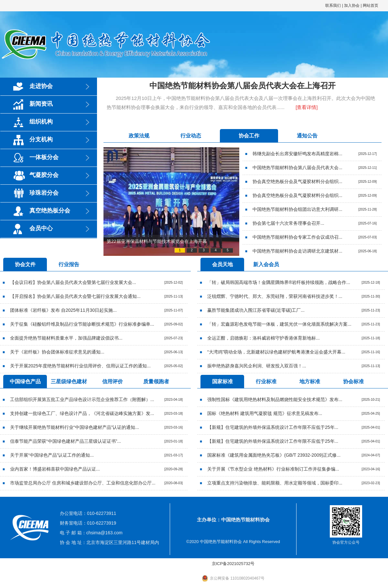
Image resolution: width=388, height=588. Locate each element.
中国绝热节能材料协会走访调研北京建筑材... (297, 251)
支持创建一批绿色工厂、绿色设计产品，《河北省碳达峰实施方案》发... (82, 413)
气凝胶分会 (44, 175)
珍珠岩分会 (44, 193)
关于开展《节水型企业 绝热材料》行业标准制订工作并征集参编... (273, 469)
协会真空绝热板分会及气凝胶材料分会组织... (297, 181)
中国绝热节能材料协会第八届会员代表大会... (297, 168)
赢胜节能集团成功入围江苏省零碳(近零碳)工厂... (256, 310)
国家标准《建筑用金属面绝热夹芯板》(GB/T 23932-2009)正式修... (274, 455)
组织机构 (41, 122)
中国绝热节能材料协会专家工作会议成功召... (297, 237)
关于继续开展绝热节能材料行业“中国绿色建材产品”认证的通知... (75, 427)
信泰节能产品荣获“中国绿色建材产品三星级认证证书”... (65, 441)
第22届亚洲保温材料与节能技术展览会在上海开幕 (157, 241)
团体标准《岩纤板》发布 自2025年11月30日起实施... (63, 310)
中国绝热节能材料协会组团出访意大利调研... (297, 209)
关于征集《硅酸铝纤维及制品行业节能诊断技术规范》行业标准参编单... (82, 324)
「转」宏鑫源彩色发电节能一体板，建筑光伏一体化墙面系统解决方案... (279, 324)
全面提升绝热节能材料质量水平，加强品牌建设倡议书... (66, 338)
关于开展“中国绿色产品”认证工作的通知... (52, 455)
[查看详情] (307, 107)
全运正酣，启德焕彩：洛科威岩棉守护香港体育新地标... (264, 338)
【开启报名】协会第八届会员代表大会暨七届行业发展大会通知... (75, 296)
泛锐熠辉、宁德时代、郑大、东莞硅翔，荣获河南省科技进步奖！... (275, 296)
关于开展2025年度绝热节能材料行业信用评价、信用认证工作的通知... (80, 366)
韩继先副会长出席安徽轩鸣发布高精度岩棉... (297, 154)
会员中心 (41, 228)
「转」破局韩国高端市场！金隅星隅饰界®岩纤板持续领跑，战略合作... (279, 282)
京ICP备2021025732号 (233, 564)
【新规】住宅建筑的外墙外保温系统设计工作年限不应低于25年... (273, 427)
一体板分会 (44, 157)
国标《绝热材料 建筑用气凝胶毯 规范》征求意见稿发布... (265, 413)
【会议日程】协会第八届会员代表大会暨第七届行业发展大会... (73, 282)
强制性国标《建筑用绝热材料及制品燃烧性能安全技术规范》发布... (275, 399)
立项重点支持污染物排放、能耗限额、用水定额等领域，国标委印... (275, 483)
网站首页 (371, 5)
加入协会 (352, 5)
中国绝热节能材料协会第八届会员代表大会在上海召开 (242, 86)
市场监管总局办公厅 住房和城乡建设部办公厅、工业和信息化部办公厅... (83, 483)
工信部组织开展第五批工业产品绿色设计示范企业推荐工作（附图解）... (82, 399)
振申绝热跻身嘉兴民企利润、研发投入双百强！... (257, 366)
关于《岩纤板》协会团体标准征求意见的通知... (57, 352)
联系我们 (333, 5)
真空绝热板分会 (50, 211)
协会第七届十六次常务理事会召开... (288, 223)
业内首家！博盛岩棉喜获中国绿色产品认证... (55, 469)
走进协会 (41, 86)
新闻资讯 (41, 104)
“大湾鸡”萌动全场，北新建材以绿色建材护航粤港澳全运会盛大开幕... (276, 352)
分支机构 (41, 139)
